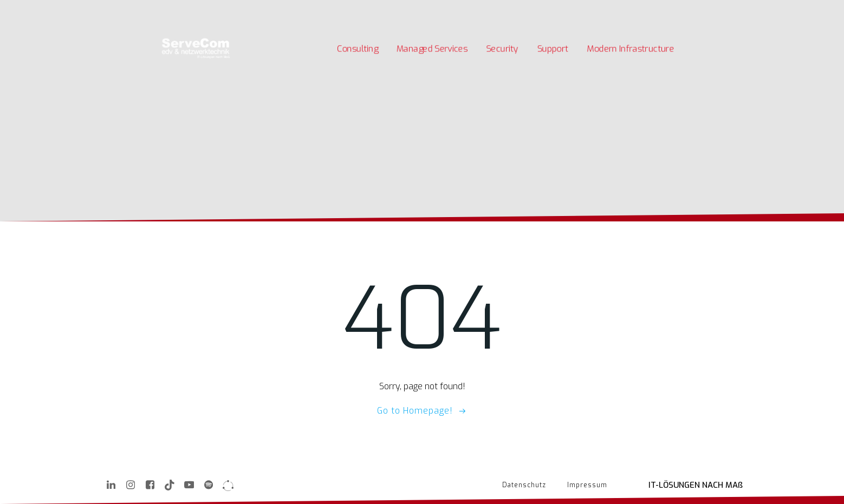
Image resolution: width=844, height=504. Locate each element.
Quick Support (312, 10)
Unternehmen (227, 10)
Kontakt (270, 10)
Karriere (184, 10)
